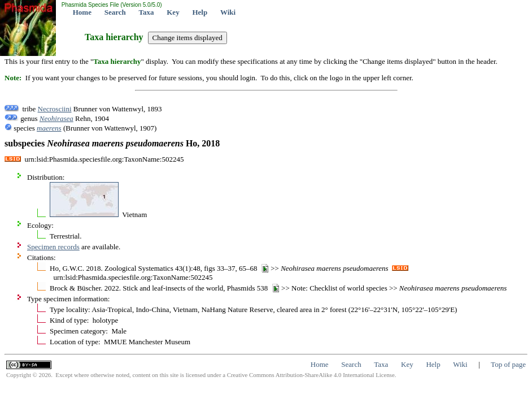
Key (173, 12)
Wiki (228, 12)
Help (200, 12)
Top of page (508, 364)
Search (115, 12)
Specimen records (53, 247)
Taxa (147, 12)
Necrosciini (55, 109)
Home (82, 12)
